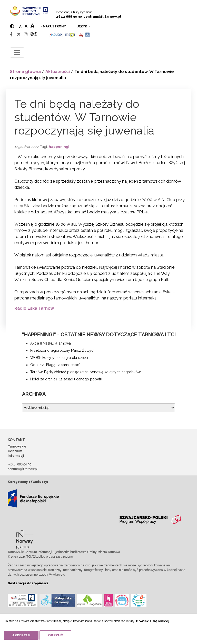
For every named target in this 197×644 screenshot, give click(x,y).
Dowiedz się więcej (153, 621)
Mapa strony (54, 26)
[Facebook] (11, 34)
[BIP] (81, 34)
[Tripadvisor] (34, 34)
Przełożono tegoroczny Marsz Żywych (63, 350)
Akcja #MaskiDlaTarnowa (51, 343)
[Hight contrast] (12, 26)
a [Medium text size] (26, 26)
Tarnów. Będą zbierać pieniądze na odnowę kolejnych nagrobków (85, 372)
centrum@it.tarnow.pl (102, 17)
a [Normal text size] (20, 27)
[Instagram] (26, 34)
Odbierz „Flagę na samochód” (55, 365)
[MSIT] (71, 34)
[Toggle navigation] (17, 53)
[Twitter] (19, 34)
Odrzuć (55, 635)
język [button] (83, 26)
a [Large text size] (32, 26)
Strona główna (25, 72)
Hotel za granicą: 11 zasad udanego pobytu (66, 379)
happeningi (59, 147)
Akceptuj (21, 635)
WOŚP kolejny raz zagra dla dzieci (59, 358)
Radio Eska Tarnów (34, 308)
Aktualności (58, 72)
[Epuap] (56, 34)
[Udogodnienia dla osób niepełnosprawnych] (88, 34)
